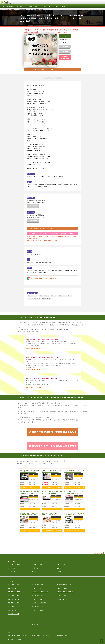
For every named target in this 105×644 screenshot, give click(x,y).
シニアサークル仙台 (38, 599)
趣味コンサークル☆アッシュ (16, 639)
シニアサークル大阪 (14, 607)
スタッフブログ (61, 564)
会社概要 (59, 568)
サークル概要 (12, 568)
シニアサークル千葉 (14, 599)
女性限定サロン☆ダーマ (63, 636)
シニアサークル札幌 (38, 595)
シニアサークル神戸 (14, 610)
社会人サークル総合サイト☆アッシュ (18, 636)
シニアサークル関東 (14, 584)
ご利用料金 (35, 568)
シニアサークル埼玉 (14, 595)
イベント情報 (12, 572)
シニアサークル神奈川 (14, 592)
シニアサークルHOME (14, 564)
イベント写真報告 (37, 564)
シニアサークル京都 (14, 614)
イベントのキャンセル (14, 624)
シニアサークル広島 (38, 607)
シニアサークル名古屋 (38, 588)
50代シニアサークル (62, 595)
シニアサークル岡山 (38, 610)
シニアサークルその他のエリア (65, 592)
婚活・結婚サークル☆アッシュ (41, 636)
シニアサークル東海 (38, 584)
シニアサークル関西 (14, 603)
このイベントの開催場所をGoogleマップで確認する (44, 278)
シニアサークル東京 (14, 588)
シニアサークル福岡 (62, 588)
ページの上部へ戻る (98, 553)
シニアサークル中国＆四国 (40, 603)
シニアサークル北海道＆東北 (40, 592)
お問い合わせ (36, 624)
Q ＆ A (34, 572)
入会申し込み (60, 572)
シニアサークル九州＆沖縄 (64, 584)
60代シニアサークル (62, 599)
